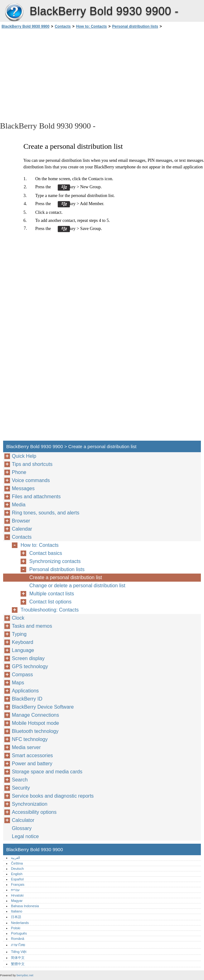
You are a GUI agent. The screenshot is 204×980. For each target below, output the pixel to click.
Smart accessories (32, 755)
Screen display (28, 658)
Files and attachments (36, 497)
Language (23, 650)
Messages (23, 488)
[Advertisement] (56, 75)
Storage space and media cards (47, 772)
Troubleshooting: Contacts (50, 610)
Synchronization (30, 804)
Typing (19, 634)
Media (19, 505)
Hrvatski (17, 895)
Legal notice (25, 836)
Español (17, 879)
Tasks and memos (32, 626)
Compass (22, 675)
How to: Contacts (92, 26)
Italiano (17, 911)
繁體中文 (18, 964)
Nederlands (20, 923)
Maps (18, 683)
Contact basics (46, 553)
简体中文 (18, 958)
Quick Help (24, 456)
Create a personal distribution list (66, 577)
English (17, 874)
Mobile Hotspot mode (35, 723)
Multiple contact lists (52, 594)
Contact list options (50, 602)
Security (21, 788)
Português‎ (19, 933)
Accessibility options (34, 812)
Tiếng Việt (19, 952)
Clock (18, 618)
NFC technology (30, 739)
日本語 (16, 917)
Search (20, 780)
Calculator (23, 820)
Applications (25, 691)
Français (18, 884)
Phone (19, 472)
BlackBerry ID (27, 699)
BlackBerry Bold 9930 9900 (14, 12)
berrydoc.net (25, 975)
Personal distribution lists (135, 26)
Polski (16, 928)
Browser (21, 521)
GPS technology (30, 666)
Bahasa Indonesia (25, 906)
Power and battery (32, 764)
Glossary (22, 828)
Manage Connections (35, 715)
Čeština (17, 863)
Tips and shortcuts (32, 464)
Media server (26, 747)
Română (17, 939)
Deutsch (17, 869)
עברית (15, 890)
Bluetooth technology (35, 731)
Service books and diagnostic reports (53, 796)
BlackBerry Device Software (43, 707)
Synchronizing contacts (55, 561)
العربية (15, 858)
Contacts (63, 26)
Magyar (17, 901)
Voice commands (31, 480)
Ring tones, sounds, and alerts (46, 513)
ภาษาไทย (18, 945)
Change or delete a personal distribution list (77, 586)
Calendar (22, 529)
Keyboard (23, 642)
